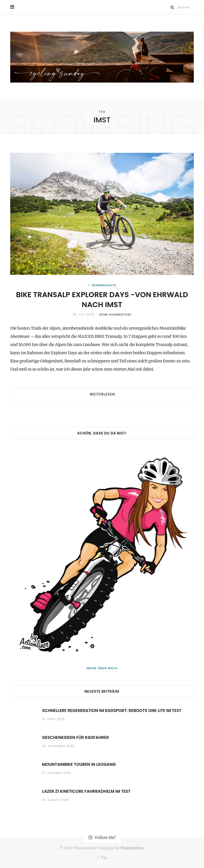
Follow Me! (102, 837)
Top (102, 857)
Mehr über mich (102, 668)
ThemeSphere (132, 848)
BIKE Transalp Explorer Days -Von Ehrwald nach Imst (102, 300)
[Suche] (172, 7)
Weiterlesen (102, 394)
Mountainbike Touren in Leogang (79, 764)
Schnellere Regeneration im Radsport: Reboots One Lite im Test (112, 711)
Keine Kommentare (115, 315)
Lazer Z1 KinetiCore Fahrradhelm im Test (86, 791)
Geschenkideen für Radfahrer (75, 737)
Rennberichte (104, 285)
